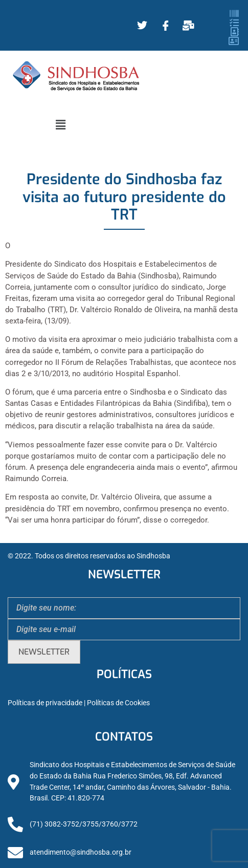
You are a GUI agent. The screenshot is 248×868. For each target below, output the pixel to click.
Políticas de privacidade (45, 703)
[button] (60, 125)
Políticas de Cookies (118, 703)
